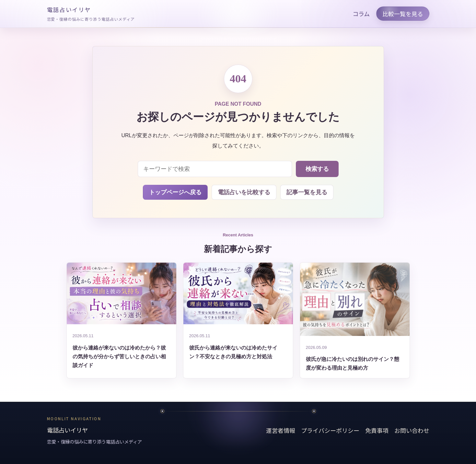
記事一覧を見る (307, 192)
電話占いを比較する (244, 192)
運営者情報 (281, 430)
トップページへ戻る (175, 192)
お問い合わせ (412, 430)
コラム (361, 14)
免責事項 (377, 430)
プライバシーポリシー (330, 430)
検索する (317, 169)
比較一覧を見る (403, 14)
